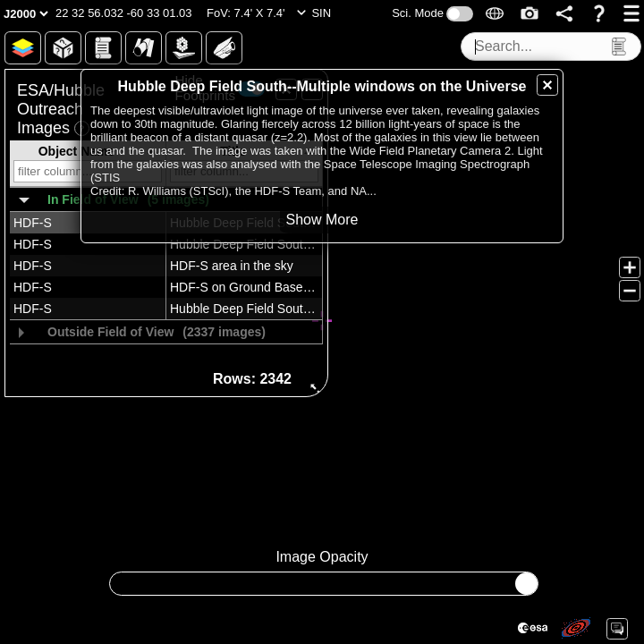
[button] (124, 13)
